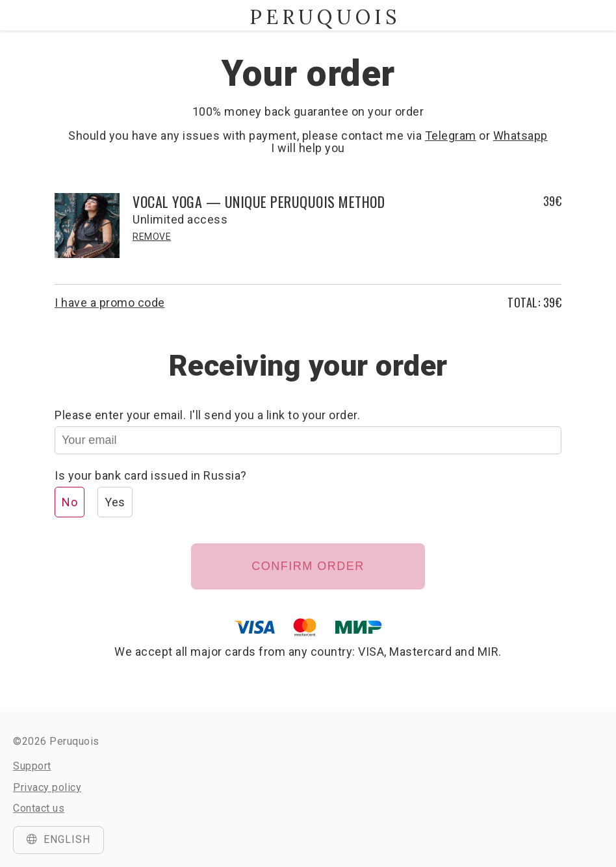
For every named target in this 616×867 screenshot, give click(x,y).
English (58, 839)
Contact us (39, 808)
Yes (115, 502)
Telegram (451, 136)
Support (32, 766)
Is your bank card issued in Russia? (151, 475)
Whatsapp (520, 136)
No (70, 502)
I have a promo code (110, 303)
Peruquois (308, 17)
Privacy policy (47, 787)
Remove (152, 237)
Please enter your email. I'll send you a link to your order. (207, 415)
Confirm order (308, 566)
